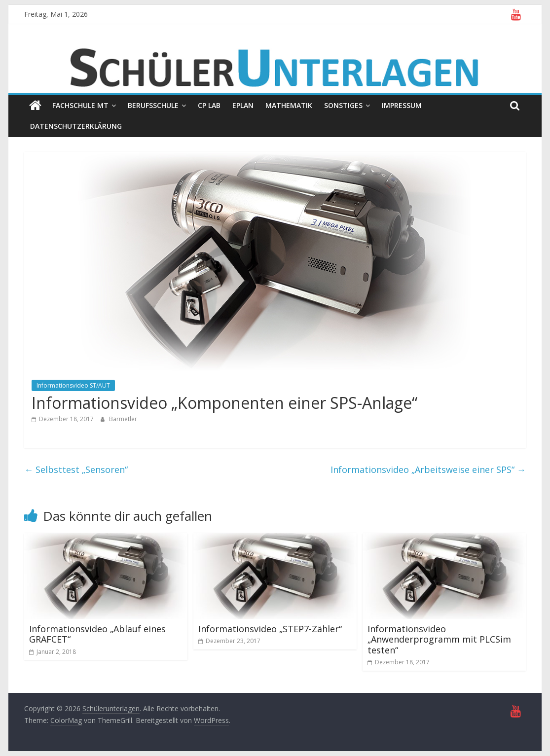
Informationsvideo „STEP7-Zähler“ (270, 629)
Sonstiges (343, 105)
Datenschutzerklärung (76, 126)
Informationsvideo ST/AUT (73, 385)
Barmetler (123, 419)
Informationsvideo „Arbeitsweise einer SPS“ (428, 469)
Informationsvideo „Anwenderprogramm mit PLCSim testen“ (439, 639)
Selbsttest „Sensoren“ (76, 469)
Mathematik (289, 105)
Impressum (402, 105)
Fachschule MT (80, 105)
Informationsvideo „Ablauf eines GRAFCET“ (97, 634)
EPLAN (243, 105)
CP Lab (209, 105)
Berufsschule (153, 105)
